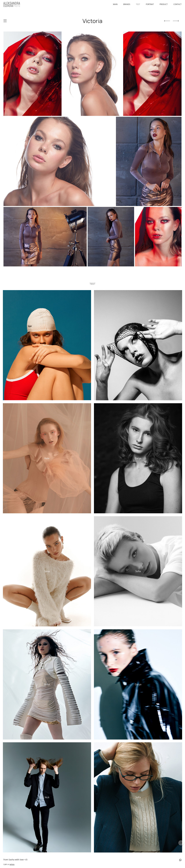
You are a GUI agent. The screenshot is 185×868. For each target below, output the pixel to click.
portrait (150, 4)
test (138, 4)
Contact (177, 4)
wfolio (12, 864)
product (164, 4)
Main (115, 4)
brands (127, 4)
